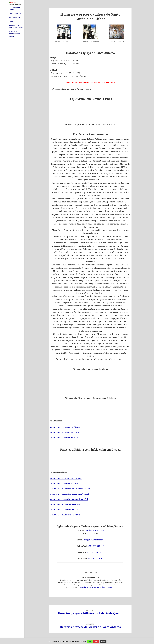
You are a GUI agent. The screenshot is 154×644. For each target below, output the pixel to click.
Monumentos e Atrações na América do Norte (70, 489)
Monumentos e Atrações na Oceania (66, 504)
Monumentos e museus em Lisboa (65, 427)
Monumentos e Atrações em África (65, 515)
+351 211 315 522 (95, 552)
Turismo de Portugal (95, 530)
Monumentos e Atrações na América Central (69, 494)
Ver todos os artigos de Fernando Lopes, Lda (96, 587)
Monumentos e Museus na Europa (65, 483)
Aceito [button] (90, 641)
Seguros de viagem (16, 17)
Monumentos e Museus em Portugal (66, 478)
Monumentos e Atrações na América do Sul (69, 499)
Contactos (12, 21)
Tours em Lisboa (15, 14)
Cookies (103, 641)
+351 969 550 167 (96, 546)
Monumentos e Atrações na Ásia (64, 510)
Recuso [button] (96, 641)
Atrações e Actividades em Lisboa (15, 34)
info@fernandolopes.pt (94, 540)
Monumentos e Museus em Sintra (64, 432)
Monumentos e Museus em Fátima (65, 438)
